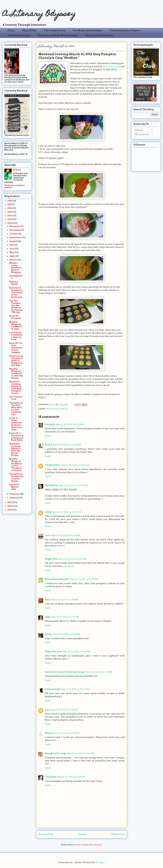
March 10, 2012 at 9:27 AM (67, 445)
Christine (51, 777)
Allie (52, 404)
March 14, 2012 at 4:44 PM (71, 777)
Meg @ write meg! (55, 753)
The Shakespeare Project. (125, 30)
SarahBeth (51, 485)
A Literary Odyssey (39, 14)
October (14, 234)
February (15, 494)
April (13, 256)
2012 (10, 223)
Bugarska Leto (53, 651)
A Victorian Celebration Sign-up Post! (16, 336)
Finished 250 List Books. (99, 35)
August (14, 241)
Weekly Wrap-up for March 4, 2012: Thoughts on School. (16, 465)
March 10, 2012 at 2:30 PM (65, 617)
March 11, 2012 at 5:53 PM (66, 733)
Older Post (118, 834)
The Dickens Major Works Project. (58, 35)
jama (48, 617)
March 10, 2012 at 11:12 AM (67, 512)
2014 (10, 216)
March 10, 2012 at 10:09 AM (73, 485)
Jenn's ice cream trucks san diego (65, 672)
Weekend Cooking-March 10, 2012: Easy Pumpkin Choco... (15, 387)
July (12, 245)
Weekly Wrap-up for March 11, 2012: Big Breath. (16, 373)
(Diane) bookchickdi (57, 579)
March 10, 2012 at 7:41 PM (99, 672)
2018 (10, 201)
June (12, 249)
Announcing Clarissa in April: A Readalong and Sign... (16, 361)
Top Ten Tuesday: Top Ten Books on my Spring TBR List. (16, 306)
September (16, 237)
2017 (10, 204)
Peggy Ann (51, 559)
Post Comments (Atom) (89, 845)
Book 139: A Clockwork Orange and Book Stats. (16, 437)
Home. (11, 30)
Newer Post (46, 834)
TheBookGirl (53, 465)
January (14, 498)
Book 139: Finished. (15, 317)
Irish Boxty (69, 566)
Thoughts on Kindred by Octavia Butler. (16, 477)
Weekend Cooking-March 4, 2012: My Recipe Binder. (15, 450)
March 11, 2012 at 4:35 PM (65, 710)
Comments (142, 134)
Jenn (48, 710)
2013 (10, 219)
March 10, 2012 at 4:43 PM (77, 651)
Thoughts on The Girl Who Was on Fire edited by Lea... (16, 409)
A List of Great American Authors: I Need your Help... (16, 424)
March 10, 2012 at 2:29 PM (64, 600)
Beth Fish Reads (111, 66)
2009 (10, 510)
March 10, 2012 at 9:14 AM (70, 424)
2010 (10, 506)
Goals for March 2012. (14, 487)
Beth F (48, 445)
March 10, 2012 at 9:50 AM (75, 465)
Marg (48, 733)
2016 (10, 208)
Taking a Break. (14, 283)
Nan (47, 600)
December (15, 226)
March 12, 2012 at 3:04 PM (80, 753)
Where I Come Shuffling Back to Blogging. (15, 268)
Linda (48, 634)
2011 (10, 502)
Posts (139, 130)
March (13, 260)
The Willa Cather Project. (88, 30)
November (15, 230)
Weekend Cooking (57, 409)
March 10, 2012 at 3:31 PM (66, 634)
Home (82, 834)
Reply (48, 436)
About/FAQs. (29, 30)
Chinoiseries (53, 689)
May (12, 252)
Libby (48, 512)
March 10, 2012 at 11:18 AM (66, 535)
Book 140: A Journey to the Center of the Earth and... (16, 292)
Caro (48, 535)
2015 (10, 212)
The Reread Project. (19, 35)
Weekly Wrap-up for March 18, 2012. (16, 325)
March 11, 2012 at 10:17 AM (75, 689)
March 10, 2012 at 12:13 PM (84, 579)
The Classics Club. (55, 30)
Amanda (50, 424)
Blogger (100, 862)
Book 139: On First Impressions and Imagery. (16, 348)
